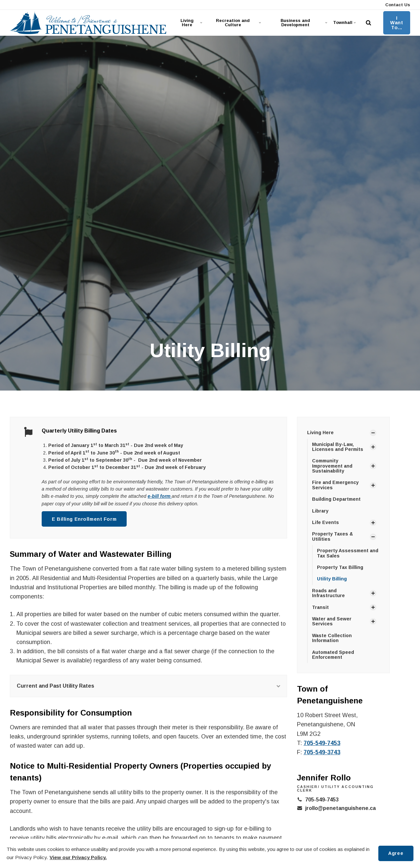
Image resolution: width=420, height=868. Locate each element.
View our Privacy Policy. (78, 857)
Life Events (325, 522)
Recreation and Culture (238, 23)
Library (320, 511)
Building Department (336, 499)
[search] (368, 23)
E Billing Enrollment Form (84, 519)
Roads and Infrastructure (328, 593)
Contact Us (397, 5)
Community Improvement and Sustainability (332, 466)
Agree (396, 853)
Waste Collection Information (332, 638)
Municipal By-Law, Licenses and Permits (338, 447)
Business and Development (303, 23)
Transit (320, 607)
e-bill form (160, 496)
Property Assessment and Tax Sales (348, 553)
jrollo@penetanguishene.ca (340, 808)
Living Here (191, 23)
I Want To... (397, 23)
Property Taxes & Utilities (333, 536)
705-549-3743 (322, 752)
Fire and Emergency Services (335, 485)
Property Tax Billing (340, 567)
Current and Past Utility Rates (148, 686)
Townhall (345, 22)
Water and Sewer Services (332, 621)
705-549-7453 (322, 743)
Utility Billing (332, 579)
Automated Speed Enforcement (333, 655)
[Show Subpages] (373, 433)
